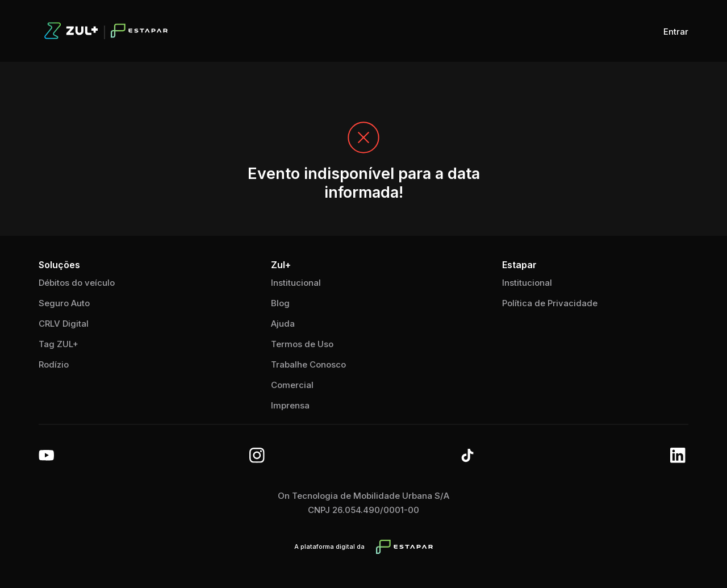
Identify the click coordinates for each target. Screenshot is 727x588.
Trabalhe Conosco (308, 364)
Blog (280, 303)
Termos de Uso (302, 344)
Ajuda (283, 324)
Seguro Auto (64, 303)
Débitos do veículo (77, 283)
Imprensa (290, 405)
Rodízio (54, 364)
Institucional (527, 283)
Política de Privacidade (550, 303)
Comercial (292, 385)
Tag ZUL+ (59, 344)
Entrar (676, 32)
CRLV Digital (64, 324)
